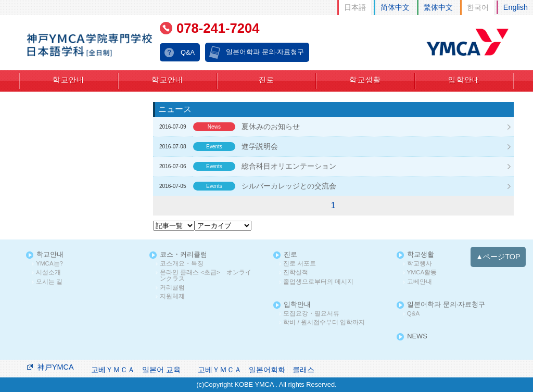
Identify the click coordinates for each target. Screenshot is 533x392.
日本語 (355, 7)
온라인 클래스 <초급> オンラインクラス (206, 276)
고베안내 (420, 282)
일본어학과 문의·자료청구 (265, 52)
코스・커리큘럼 (183, 255)
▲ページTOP (498, 257)
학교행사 (420, 264)
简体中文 (395, 7)
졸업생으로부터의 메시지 (318, 282)
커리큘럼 (172, 288)
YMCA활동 (422, 273)
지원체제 (172, 296)
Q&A (188, 52)
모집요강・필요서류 (311, 314)
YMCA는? (49, 264)
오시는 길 (49, 282)
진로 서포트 (300, 264)
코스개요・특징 (182, 264)
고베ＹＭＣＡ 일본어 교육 (136, 370)
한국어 (478, 7)
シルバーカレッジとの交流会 (289, 186)
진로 (267, 80)
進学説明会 (260, 146)
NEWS (417, 337)
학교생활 (365, 80)
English (516, 7)
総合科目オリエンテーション (289, 166)
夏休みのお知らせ (271, 127)
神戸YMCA (56, 367)
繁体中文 (438, 7)
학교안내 (69, 80)
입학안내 (464, 80)
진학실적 (296, 273)
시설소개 (48, 273)
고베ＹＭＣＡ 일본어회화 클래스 (256, 370)
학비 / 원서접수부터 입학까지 (324, 323)
